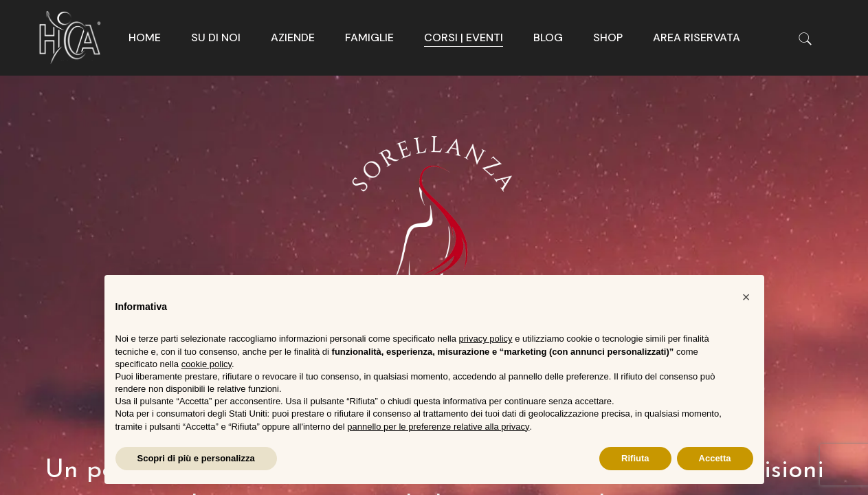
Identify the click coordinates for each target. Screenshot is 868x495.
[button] (746, 297)
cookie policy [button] (207, 364)
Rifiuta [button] (635, 458)
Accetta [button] (715, 458)
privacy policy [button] (486, 339)
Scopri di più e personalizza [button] (196, 458)
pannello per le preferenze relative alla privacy (438, 427)
